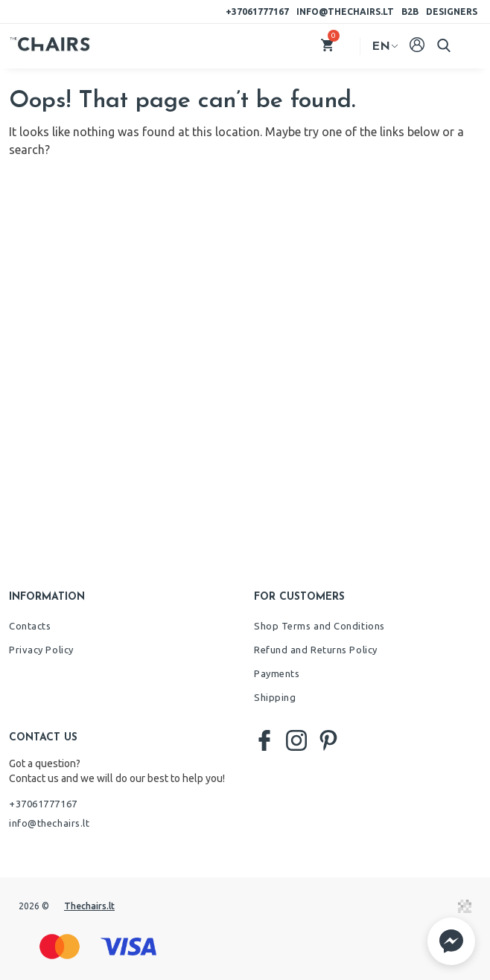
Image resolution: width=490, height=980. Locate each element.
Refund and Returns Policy (316, 650)
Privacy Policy (41, 650)
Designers (452, 12)
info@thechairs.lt (345, 12)
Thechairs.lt (89, 906)
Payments (277, 673)
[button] (451, 941)
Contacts (30, 626)
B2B (410, 12)
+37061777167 (257, 12)
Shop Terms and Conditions (319, 626)
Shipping (275, 697)
